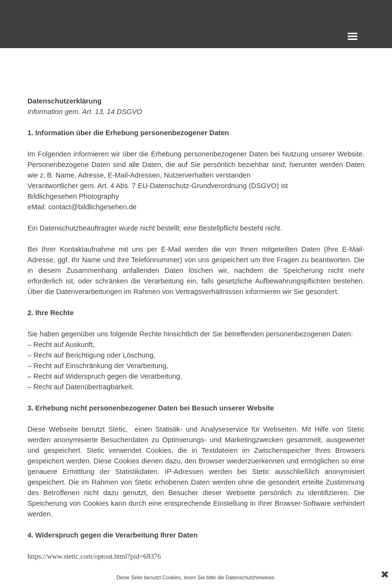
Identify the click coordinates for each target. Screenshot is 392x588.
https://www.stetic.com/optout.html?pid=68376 (94, 556)
